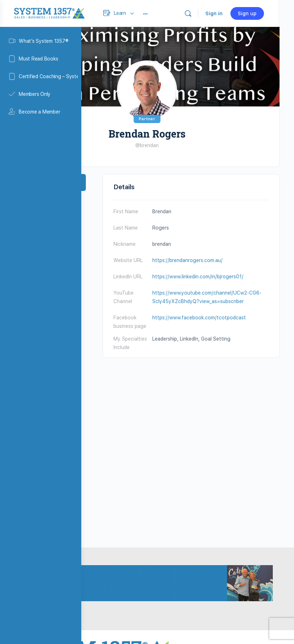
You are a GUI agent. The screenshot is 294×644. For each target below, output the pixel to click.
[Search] (231, 13)
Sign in (257, 13)
